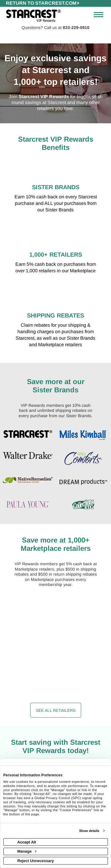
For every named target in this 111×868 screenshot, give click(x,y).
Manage (27, 851)
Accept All (27, 842)
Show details (89, 831)
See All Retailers (56, 710)
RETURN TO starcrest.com (43, 3)
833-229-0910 (76, 27)
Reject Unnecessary (36, 860)
